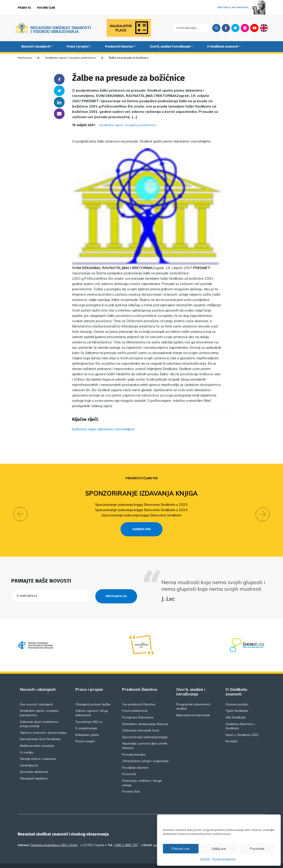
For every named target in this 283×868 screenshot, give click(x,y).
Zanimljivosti (29, 757)
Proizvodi (129, 766)
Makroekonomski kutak (193, 707)
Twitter (235, 28)
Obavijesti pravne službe (93, 696)
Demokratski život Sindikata (40, 731)
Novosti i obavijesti (36, 47)
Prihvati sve (181, 849)
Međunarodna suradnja (37, 738)
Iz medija (27, 744)
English (264, 28)
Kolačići (205, 859)
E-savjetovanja (86, 720)
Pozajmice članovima (138, 709)
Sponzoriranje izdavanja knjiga (142, 493)
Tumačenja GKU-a (89, 714)
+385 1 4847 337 (126, 837)
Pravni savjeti (85, 733)
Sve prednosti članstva (139, 696)
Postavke (257, 849)
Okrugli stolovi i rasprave (38, 751)
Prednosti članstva (119, 47)
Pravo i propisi (78, 47)
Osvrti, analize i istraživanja (170, 47)
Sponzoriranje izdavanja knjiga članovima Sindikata (141, 515)
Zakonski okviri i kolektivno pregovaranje (39, 716)
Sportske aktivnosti (34, 764)
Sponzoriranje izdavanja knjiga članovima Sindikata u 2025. (142, 504)
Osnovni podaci (237, 696)
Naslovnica (25, 58)
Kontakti (231, 733)
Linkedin (59, 102)
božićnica (79, 429)
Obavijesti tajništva (34, 770)
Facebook (226, 28)
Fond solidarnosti (135, 703)
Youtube (254, 28)
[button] (20, 510)
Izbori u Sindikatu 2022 (242, 727)
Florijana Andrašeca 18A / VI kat (54, 837)
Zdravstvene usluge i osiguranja (145, 753)
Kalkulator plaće (87, 727)
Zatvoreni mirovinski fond (141, 722)
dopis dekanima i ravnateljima (111, 429)
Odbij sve (219, 849)
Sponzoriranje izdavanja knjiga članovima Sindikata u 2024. (142, 510)
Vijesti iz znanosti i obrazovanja (43, 724)
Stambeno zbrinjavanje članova (145, 716)
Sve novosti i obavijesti (36, 696)
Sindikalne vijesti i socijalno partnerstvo (70, 58)
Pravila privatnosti (224, 859)
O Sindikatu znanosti (222, 47)
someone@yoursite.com (59, 114)
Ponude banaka (134, 746)
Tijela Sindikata (237, 703)
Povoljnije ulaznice (135, 759)
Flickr (245, 28)
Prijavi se (24, 8)
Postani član (46, 8)
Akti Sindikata (236, 709)
